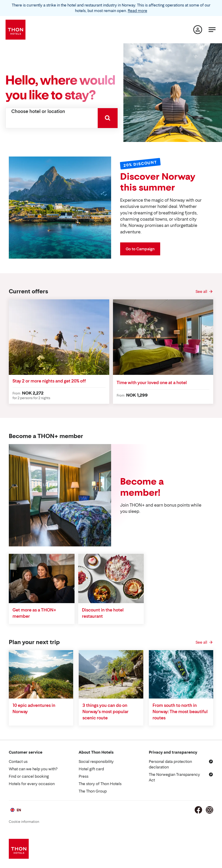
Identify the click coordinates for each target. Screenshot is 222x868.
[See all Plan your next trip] (204, 642)
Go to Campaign (140, 249)
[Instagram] (209, 810)
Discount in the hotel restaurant (103, 613)
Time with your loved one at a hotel (152, 383)
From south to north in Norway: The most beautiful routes (180, 712)
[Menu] (212, 30)
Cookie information (24, 822)
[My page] (198, 30)
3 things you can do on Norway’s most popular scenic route (105, 712)
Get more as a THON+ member (34, 613)
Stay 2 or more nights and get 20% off (49, 381)
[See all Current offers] (204, 291)
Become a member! (142, 487)
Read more (138, 11)
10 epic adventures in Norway (34, 708)
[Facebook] (198, 810)
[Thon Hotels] (16, 30)
